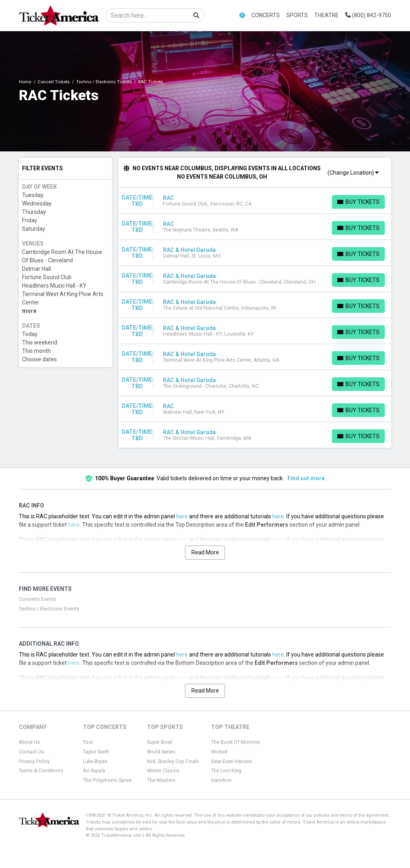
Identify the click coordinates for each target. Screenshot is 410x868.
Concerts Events (37, 599)
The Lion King (226, 771)
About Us (29, 742)
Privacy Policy (34, 761)
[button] (242, 15)
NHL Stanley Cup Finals (173, 761)
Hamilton (221, 780)
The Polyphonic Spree (107, 780)
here (182, 516)
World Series (161, 752)
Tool (88, 742)
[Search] (147, 15)
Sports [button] (297, 15)
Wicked (219, 752)
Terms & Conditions (41, 771)
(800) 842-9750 (368, 15)
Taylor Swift (96, 752)
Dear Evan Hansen (232, 761)
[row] (255, 201)
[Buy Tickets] (358, 202)
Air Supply (94, 771)
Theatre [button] (327, 15)
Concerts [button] (266, 15)
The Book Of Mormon (236, 742)
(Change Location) (353, 173)
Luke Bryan (95, 761)
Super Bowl (160, 742)
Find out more (306, 478)
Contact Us (31, 752)
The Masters (161, 780)
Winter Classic (163, 771)
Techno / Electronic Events (49, 609)
